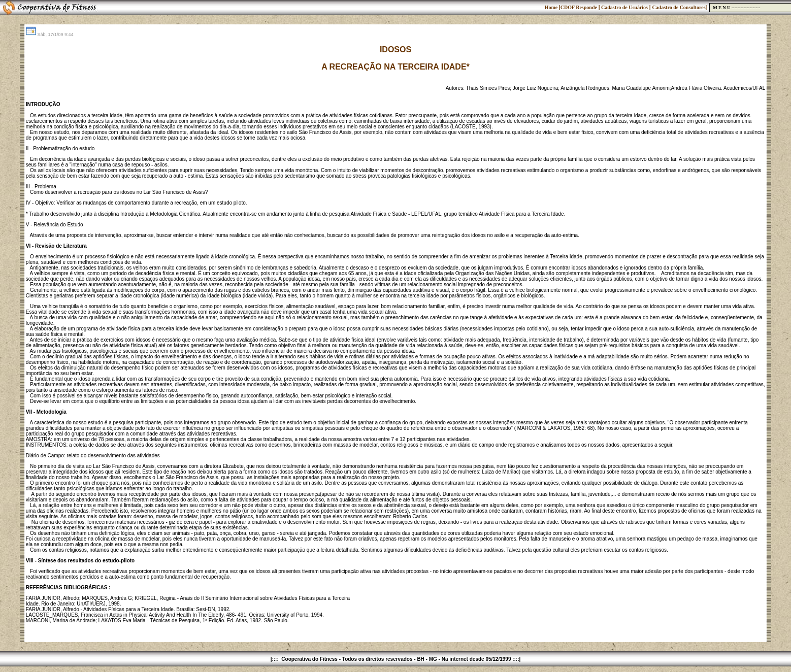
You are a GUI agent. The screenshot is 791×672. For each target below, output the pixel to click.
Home (551, 7)
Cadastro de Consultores (679, 7)
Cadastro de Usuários (624, 7)
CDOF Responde (579, 7)
